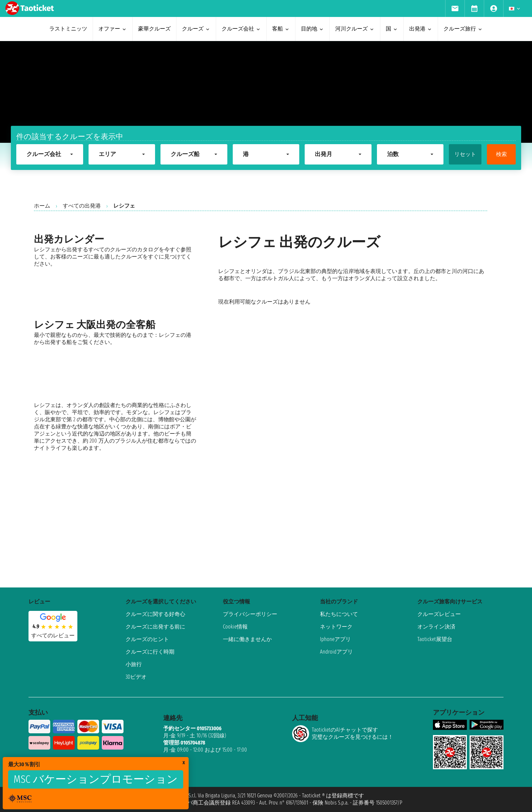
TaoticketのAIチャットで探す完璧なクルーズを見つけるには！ (343, 734)
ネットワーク (336, 627)
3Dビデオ (136, 677)
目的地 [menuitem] (312, 29)
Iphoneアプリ (335, 639)
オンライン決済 (436, 627)
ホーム (42, 206)
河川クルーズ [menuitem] (355, 29)
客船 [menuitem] (281, 29)
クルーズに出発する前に (155, 627)
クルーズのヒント (147, 639)
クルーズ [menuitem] (196, 29)
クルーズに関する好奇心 (155, 614)
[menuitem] (455, 8)
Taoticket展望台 (435, 639)
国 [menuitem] (392, 29)
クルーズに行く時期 (150, 652)
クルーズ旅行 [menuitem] (463, 29)
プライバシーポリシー (250, 614)
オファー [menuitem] (113, 29)
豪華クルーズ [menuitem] (154, 29)
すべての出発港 (82, 206)
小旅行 (134, 664)
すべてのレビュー (53, 635)
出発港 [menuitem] (421, 29)
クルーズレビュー (439, 614)
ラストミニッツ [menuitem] (68, 29)
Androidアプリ (336, 652)
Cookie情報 (235, 627)
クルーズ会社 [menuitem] (241, 29)
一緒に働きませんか (247, 639)
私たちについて (339, 614)
